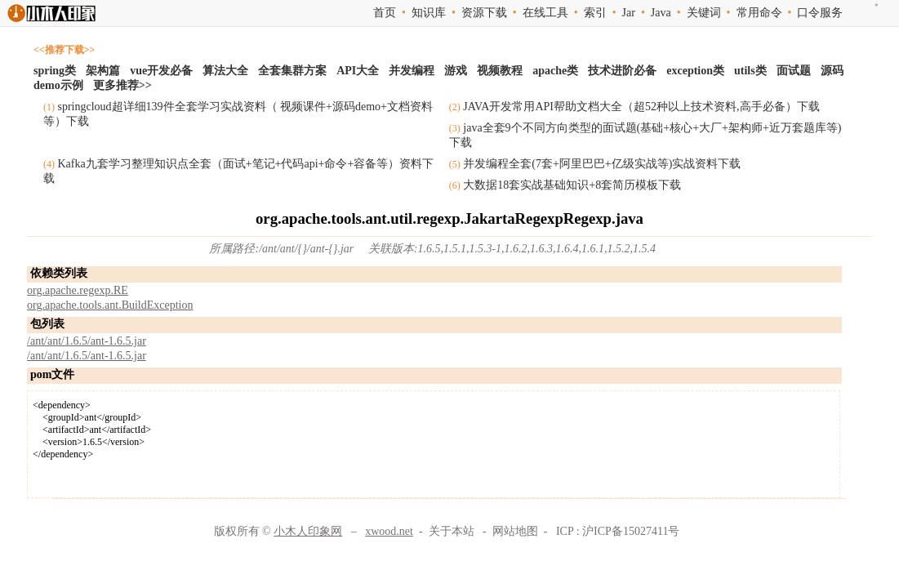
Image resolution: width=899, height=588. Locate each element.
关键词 (704, 13)
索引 (595, 13)
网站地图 (515, 531)
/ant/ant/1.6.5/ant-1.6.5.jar (87, 341)
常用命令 (759, 13)
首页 (385, 13)
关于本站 (452, 531)
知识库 (429, 13)
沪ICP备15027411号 (631, 531)
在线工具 (545, 13)
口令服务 (820, 13)
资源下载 (484, 13)
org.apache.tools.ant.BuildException (110, 305)
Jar (629, 13)
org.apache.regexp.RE (78, 290)
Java (661, 13)
